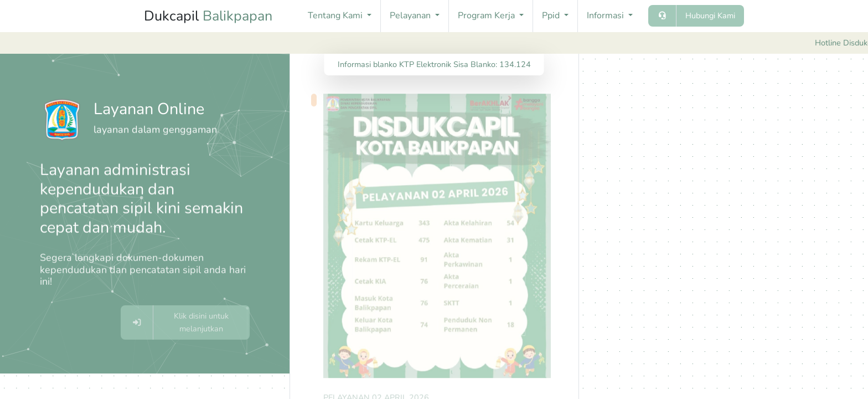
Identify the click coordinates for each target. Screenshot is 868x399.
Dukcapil (208, 16)
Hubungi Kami (710, 16)
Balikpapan (237, 16)
